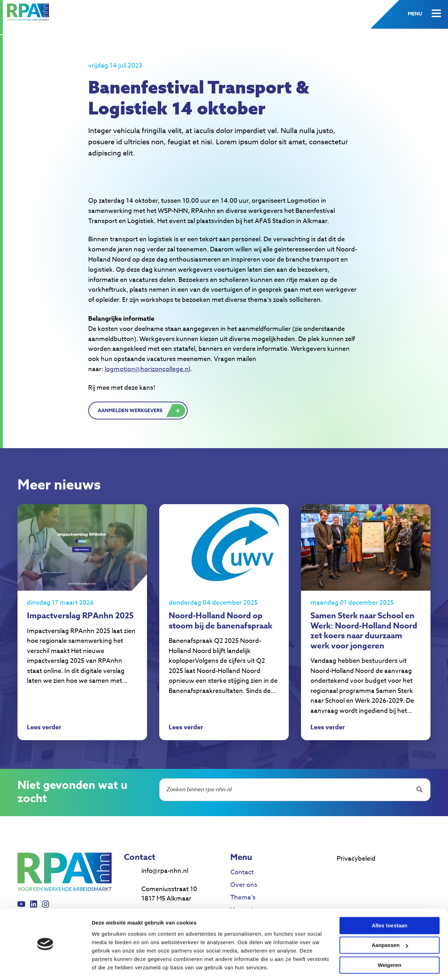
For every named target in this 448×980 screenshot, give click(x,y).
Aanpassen (390, 925)
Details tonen (108, 966)
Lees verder (44, 739)
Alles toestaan (390, 905)
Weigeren (389, 944)
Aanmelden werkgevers (130, 411)
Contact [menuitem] (242, 884)
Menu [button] (415, 14)
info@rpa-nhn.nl (165, 882)
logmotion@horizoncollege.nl (147, 369)
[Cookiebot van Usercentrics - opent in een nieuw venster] (45, 966)
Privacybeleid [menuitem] (356, 870)
